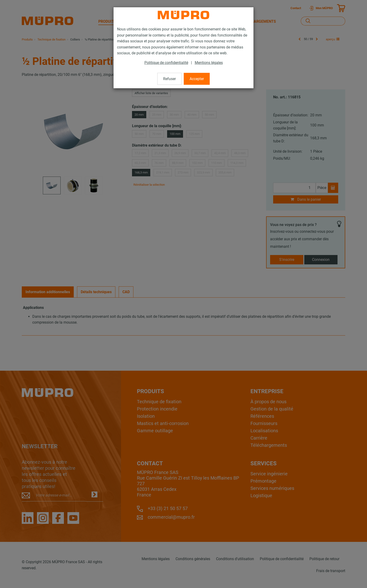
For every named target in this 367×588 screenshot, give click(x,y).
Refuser (169, 79)
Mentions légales (209, 63)
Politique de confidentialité (166, 63)
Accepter (197, 79)
